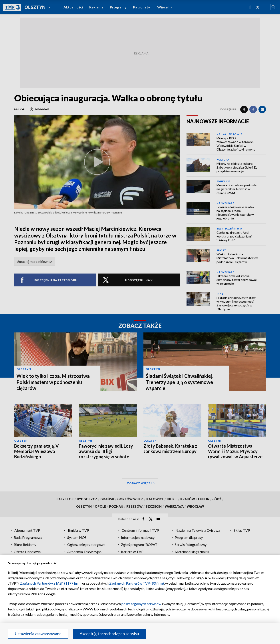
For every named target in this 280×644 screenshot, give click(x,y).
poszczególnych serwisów (141, 604)
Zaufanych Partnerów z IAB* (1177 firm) (51, 583)
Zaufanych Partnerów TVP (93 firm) (137, 583)
